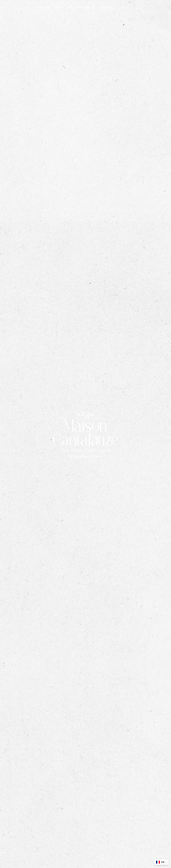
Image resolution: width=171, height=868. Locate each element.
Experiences (87, 8)
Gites (70, 8)
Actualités (107, 8)
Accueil (46, 8)
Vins (59, 8)
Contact (125, 8)
